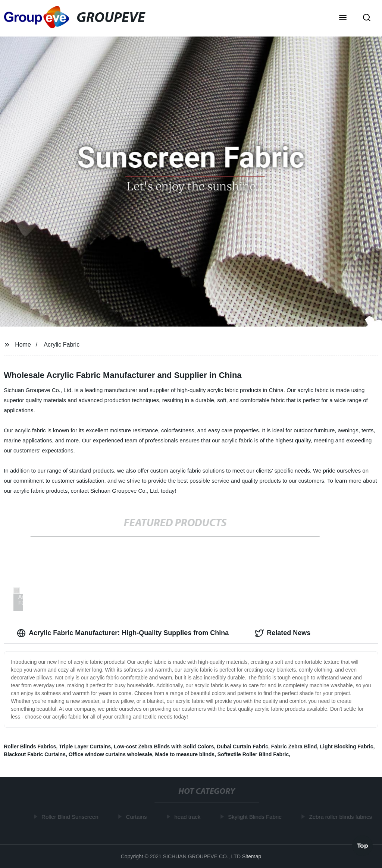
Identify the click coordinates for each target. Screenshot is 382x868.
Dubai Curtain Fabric (242, 747)
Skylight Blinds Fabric (256, 817)
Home (23, 345)
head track (188, 817)
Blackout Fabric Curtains (35, 754)
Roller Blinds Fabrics (30, 747)
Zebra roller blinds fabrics (341, 817)
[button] (343, 18)
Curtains (138, 817)
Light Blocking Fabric (346, 747)
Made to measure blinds (185, 754)
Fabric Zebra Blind (294, 747)
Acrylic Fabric (62, 345)
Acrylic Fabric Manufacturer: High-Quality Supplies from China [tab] (123, 633)
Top (363, 846)
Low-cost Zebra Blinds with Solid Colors (164, 747)
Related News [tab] (283, 633)
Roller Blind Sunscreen (71, 817)
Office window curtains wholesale (110, 754)
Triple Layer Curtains (85, 747)
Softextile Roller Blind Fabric (253, 754)
